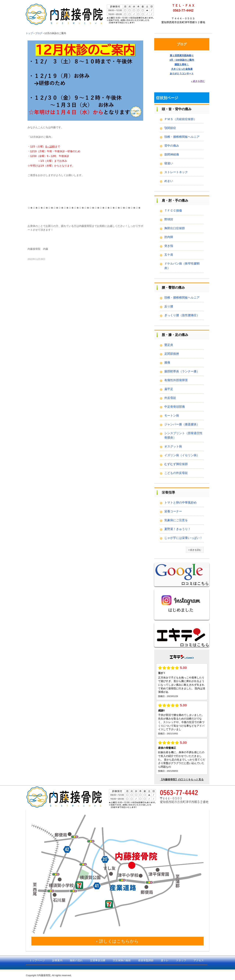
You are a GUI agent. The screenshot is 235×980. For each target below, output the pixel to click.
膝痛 (167, 363)
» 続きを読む (198, 81)
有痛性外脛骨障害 (176, 380)
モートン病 (172, 415)
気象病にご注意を (176, 520)
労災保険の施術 (122, 960)
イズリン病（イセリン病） (182, 455)
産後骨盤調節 (146, 960)
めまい (169, 181)
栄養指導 (168, 492)
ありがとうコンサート (182, 73)
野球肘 (169, 219)
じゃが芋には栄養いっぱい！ (183, 538)
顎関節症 (170, 128)
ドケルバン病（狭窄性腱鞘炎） (182, 266)
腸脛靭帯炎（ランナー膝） (182, 371)
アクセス (199, 960)
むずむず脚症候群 (176, 464)
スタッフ (181, 960)
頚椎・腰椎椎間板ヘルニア (182, 137)
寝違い (169, 163)
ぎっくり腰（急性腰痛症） (182, 315)
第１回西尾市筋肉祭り (182, 55)
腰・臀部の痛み (173, 288)
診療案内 (57, 960)
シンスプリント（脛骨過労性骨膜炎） (183, 435)
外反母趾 (170, 398)
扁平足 (169, 389)
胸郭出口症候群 (175, 228)
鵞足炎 (169, 345)
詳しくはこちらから (119, 941)
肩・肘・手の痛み (175, 201)
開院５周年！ (182, 64)
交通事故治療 (98, 960)
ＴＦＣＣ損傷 (173, 211)
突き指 (169, 246)
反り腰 (169, 306)
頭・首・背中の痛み (177, 109)
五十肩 (169, 255)
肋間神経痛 (172, 154)
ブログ (182, 44)
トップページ (37, 960)
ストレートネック (176, 172)
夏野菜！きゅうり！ (178, 529)
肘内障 (169, 237)
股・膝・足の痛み (175, 335)
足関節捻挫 (172, 354)
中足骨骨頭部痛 (175, 407)
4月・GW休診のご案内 (182, 60)
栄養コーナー (173, 511)
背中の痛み (172, 146)
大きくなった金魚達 (182, 69)
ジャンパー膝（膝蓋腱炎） (182, 424)
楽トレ (165, 960)
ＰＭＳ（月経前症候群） (180, 119)
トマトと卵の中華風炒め (180, 503)
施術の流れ (76, 960)
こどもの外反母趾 (176, 473)
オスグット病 (173, 446)
